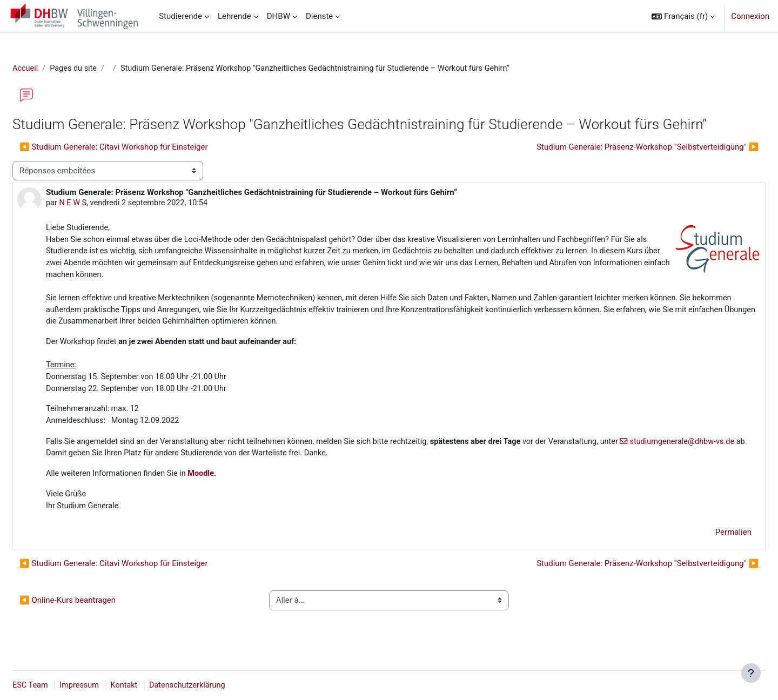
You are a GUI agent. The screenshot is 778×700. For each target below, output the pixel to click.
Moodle (231, 482)
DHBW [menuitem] (279, 16)
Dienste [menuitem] (319, 16)
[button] (683, 16)
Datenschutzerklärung (218, 685)
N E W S (100, 204)
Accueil (52, 69)
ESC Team (57, 685)
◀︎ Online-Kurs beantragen (93, 610)
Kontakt (153, 685)
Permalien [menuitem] (707, 542)
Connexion (750, 16)
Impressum (107, 685)
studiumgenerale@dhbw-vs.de (136, 462)
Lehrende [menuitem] (234, 16)
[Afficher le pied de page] (751, 673)
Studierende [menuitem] (180, 16)
